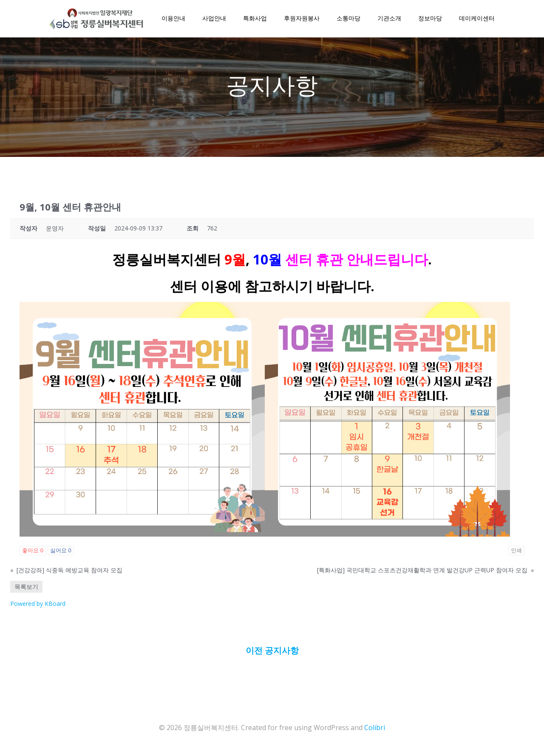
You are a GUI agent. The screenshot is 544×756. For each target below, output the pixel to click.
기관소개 (388, 19)
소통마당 (348, 19)
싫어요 (61, 554)
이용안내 (173, 19)
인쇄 (516, 554)
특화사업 (254, 19)
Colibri (375, 730)
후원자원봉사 (301, 19)
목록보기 (26, 590)
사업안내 (213, 19)
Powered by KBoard (38, 607)
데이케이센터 (476, 19)
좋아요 (33, 554)
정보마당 (429, 19)
